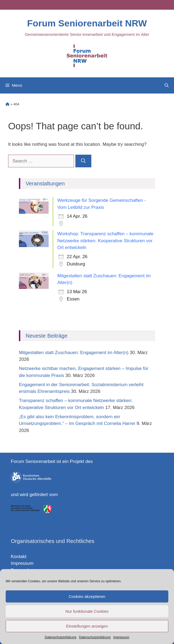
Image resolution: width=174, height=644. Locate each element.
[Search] (83, 161)
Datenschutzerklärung (61, 637)
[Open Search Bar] (167, 85)
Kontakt (19, 557)
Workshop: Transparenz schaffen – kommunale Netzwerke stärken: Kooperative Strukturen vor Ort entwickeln (105, 241)
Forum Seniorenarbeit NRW (87, 23)
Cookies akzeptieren (87, 596)
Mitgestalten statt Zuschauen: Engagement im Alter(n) (74, 353)
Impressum (121, 637)
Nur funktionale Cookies (87, 611)
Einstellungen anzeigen (87, 626)
